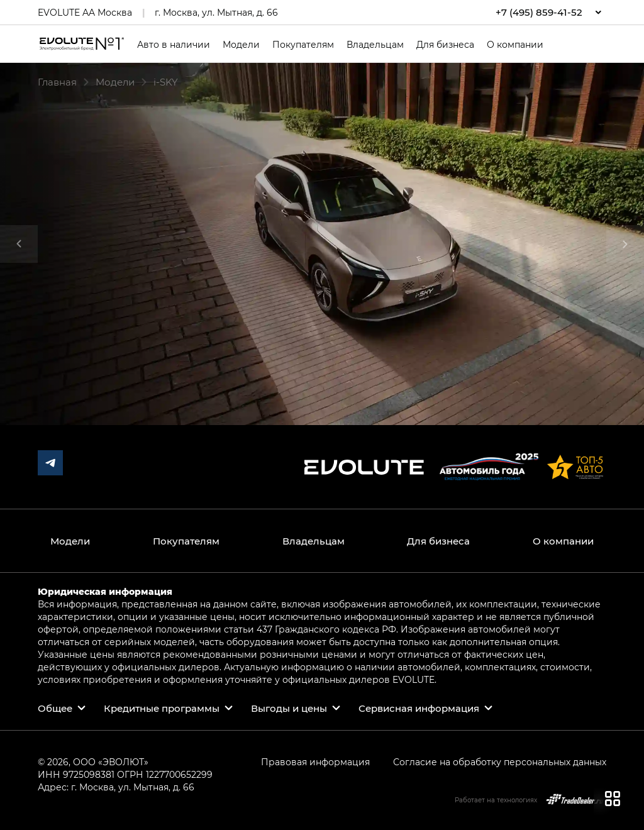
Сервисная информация (419, 708)
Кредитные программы (162, 708)
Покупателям (303, 45)
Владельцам (375, 45)
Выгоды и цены (289, 708)
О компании (515, 45)
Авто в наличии (174, 45)
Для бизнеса (445, 45)
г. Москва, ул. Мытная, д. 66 (216, 12)
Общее (55, 708)
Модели (241, 45)
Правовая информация (315, 762)
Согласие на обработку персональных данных (500, 762)
